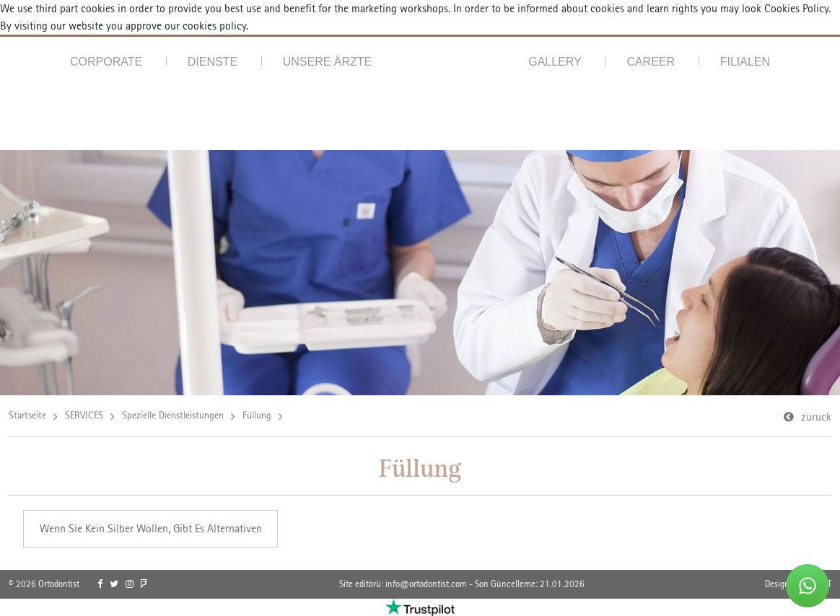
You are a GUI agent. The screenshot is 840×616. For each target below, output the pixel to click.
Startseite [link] (27, 416)
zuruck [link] (816, 418)
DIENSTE (213, 62)
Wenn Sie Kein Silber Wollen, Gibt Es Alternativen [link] (151, 528)
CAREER (651, 62)
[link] (100, 584)
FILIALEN (745, 62)
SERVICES (84, 416)
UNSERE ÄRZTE (328, 62)
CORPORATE (106, 62)
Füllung (257, 416)
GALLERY (555, 62)
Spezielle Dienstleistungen (173, 416)
